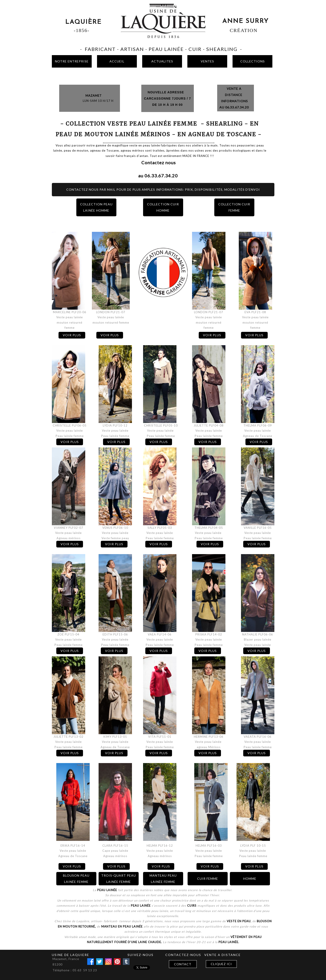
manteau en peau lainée (121, 926)
